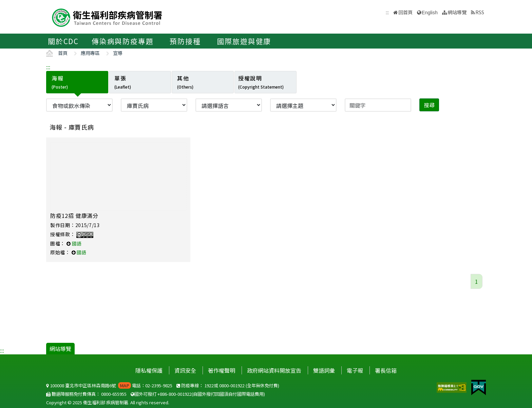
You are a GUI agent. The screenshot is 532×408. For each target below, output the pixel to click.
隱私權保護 (149, 370)
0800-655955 (114, 394)
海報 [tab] (60, 82)
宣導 (118, 53)
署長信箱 (386, 370)
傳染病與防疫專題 (122, 41)
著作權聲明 (222, 370)
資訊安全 (185, 370)
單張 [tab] (123, 82)
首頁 (63, 53)
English (430, 13)
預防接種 (185, 41)
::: (48, 67)
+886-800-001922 (175, 394)
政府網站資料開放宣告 (274, 370)
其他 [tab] (185, 82)
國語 (77, 243)
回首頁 (405, 12)
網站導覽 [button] (457, 12)
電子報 (355, 370)
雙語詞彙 (324, 370)
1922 (209, 385)
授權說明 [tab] (261, 82)
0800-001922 (232, 385)
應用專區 (90, 53)
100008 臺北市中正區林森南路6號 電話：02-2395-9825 (109, 385)
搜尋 (429, 105)
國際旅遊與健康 (244, 41)
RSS (480, 12)
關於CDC (63, 41)
